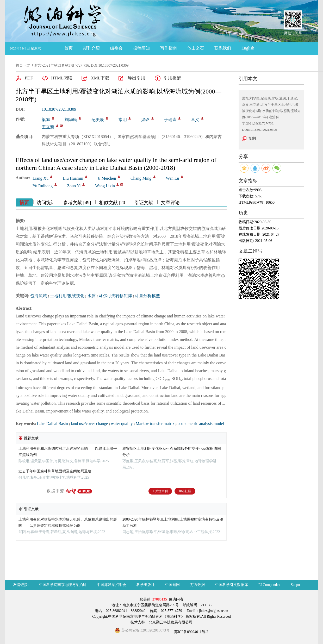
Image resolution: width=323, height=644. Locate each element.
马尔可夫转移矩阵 (115, 296)
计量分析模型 (147, 296)
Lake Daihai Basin (52, 424)
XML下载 (100, 78)
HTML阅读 (62, 78)
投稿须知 (141, 48)
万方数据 (197, 585)
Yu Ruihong (43, 186)
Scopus (296, 585)
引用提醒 (172, 78)
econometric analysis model (201, 424)
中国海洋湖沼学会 (111, 585)
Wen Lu (173, 178)
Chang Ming (141, 178)
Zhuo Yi (74, 186)
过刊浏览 (34, 65)
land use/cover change (89, 424)
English (248, 48)
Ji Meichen (107, 178)
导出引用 (136, 78)
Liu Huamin (73, 178)
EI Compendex (269, 585)
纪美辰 (98, 120)
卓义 (195, 120)
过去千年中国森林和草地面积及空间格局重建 (55, 471)
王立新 (48, 127)
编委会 (116, 48)
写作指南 (169, 48)
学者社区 (185, 491)
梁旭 (46, 120)
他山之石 (196, 48)
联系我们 (223, 48)
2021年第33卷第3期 (58, 65)
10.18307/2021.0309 (59, 109)
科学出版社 (146, 585)
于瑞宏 (170, 120)
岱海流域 (39, 296)
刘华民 (71, 120)
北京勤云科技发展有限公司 (171, 622)
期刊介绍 (91, 48)
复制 (252, 138)
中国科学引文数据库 (232, 585)
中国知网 (172, 585)
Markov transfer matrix (155, 424)
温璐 (145, 120)
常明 (123, 120)
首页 (69, 48)
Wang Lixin (105, 186)
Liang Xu (41, 178)
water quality (122, 424)
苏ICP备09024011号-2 (191, 632)
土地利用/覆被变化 (67, 296)
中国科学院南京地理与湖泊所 (63, 585)
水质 (91, 296)
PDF (29, 78)
